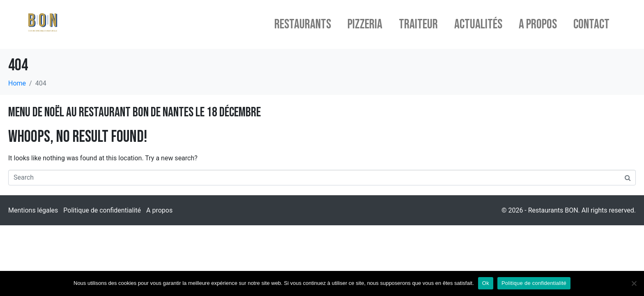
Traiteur (418, 24)
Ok (486, 283)
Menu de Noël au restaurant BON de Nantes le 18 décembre (135, 112)
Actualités (478, 24)
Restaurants (303, 24)
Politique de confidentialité (102, 210)
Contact (591, 24)
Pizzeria (365, 24)
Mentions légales (33, 210)
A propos (538, 24)
